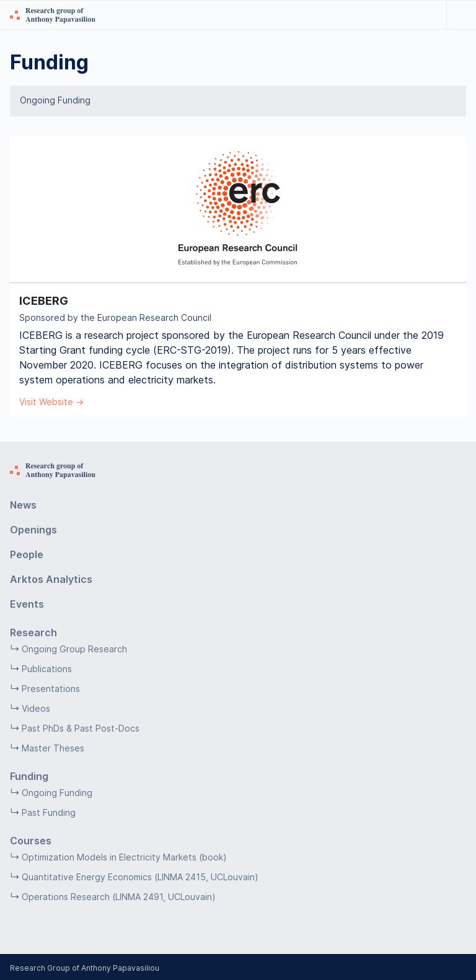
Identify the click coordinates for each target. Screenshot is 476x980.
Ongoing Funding (55, 100)
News (23, 505)
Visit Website (46, 402)
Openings (33, 530)
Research (33, 632)
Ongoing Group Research (74, 649)
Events (27, 604)
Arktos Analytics (51, 579)
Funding (29, 776)
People (27, 554)
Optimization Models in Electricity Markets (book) (124, 857)
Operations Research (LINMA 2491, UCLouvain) (119, 897)
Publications (47, 669)
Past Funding (49, 812)
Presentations (51, 689)
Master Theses (53, 748)
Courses (31, 841)
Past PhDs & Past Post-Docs (81, 728)
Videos (36, 708)
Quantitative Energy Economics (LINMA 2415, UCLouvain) (140, 877)
